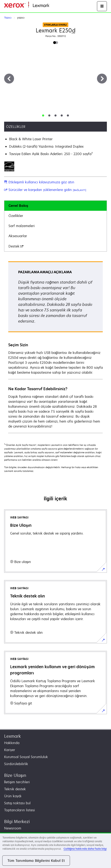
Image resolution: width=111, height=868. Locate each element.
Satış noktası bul (17, 803)
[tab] (43, 115)
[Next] (102, 79)
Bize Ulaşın (15, 775)
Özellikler (16, 216)
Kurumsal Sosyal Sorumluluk (26, 757)
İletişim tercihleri (17, 782)
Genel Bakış (18, 206)
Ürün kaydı (13, 796)
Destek (16, 246)
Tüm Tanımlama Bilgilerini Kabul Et (36, 861)
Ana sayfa (56, 6)
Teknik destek (15, 789)
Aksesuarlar (18, 236)
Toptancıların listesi (19, 810)
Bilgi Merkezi (17, 821)
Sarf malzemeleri (22, 226)
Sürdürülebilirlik (16, 764)
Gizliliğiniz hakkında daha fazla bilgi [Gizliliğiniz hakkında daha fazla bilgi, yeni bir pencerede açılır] (85, 849)
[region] (55, 850)
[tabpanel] (55, 347)
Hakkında (12, 743)
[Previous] (9, 79)
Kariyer (10, 750)
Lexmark (12, 736)
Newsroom (13, 828)
